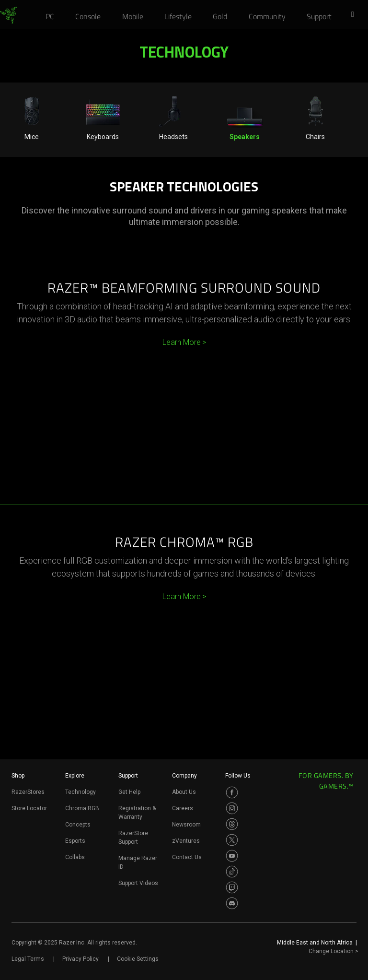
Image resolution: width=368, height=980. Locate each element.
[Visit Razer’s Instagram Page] (232, 808)
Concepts (78, 825)
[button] (356, 15)
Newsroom (186, 825)
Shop (18, 776)
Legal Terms (28, 959)
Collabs (75, 857)
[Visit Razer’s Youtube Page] (232, 856)
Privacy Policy (80, 959)
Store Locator (29, 808)
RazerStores (28, 792)
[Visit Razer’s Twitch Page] (232, 887)
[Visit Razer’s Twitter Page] (232, 840)
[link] (8, 15)
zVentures (186, 841)
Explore (75, 776)
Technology (80, 792)
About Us (184, 792)
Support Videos (138, 883)
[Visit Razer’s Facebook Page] (232, 792)
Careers (183, 808)
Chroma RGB (82, 808)
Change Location (333, 951)
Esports (75, 841)
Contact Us (187, 857)
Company (184, 776)
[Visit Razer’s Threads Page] (232, 824)
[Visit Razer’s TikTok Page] (232, 872)
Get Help (129, 792)
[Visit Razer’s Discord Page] (232, 903)
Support (128, 776)
